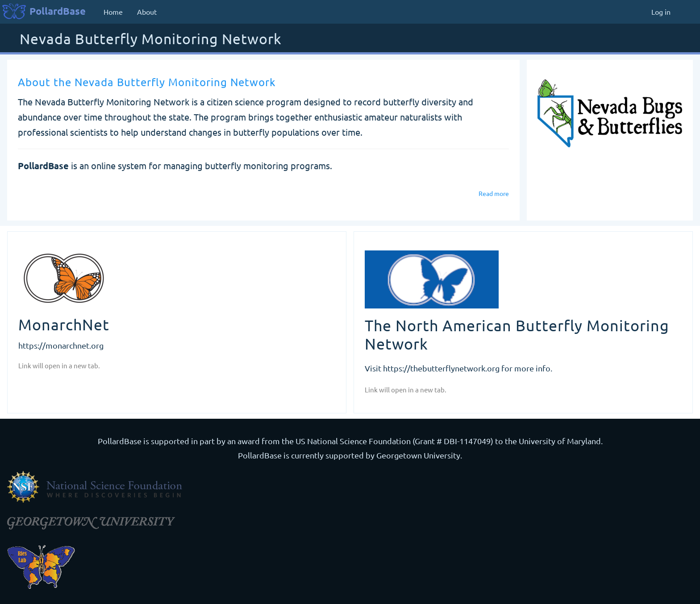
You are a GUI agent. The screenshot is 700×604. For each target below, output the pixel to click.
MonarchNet (64, 325)
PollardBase (58, 11)
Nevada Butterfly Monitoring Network (151, 40)
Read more (494, 193)
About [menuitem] (147, 12)
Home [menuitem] (113, 12)
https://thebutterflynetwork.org (441, 368)
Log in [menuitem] (661, 12)
